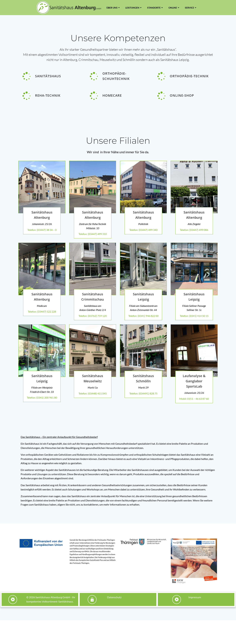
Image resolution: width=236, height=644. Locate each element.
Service (191, 8)
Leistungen (134, 8)
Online (174, 8)
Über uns (113, 8)
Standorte (155, 8)
